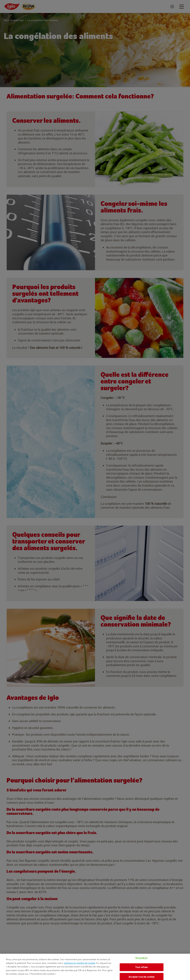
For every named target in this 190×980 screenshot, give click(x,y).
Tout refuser (142, 967)
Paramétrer (141, 958)
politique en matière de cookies (80, 963)
